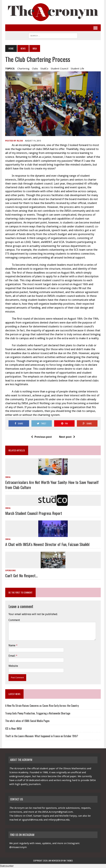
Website (13, 666)
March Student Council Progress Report (34, 513)
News (23, 48)
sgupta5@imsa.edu (32, 820)
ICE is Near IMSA (13, 729)
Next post (67, 437)
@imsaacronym (18, 847)
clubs (35, 69)
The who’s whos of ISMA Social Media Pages (27, 721)
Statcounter (7, 866)
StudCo (44, 69)
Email (12, 656)
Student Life (77, 69)
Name (12, 645)
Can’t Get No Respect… (21, 575)
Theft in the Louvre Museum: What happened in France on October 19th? (42, 736)
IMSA (8, 477)
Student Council (59, 69)
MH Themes (68, 861)
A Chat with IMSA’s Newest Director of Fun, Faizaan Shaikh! (47, 544)
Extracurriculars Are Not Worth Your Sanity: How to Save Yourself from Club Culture (52, 485)
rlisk (20, 141)
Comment (14, 620)
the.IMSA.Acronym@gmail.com (55, 812)
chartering (23, 69)
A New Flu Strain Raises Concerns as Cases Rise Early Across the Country (42, 706)
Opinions (10, 571)
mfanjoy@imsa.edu (59, 820)
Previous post (41, 437)
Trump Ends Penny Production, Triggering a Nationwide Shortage (38, 713)
